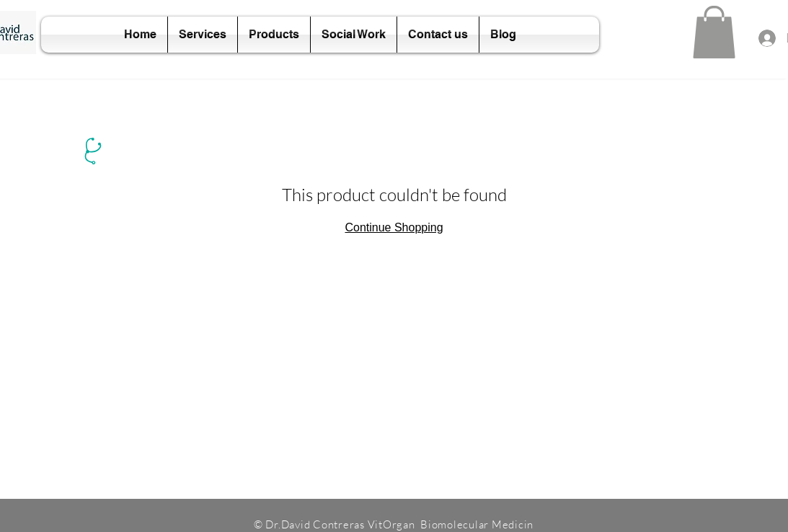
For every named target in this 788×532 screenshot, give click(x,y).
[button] (714, 32)
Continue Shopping (394, 227)
